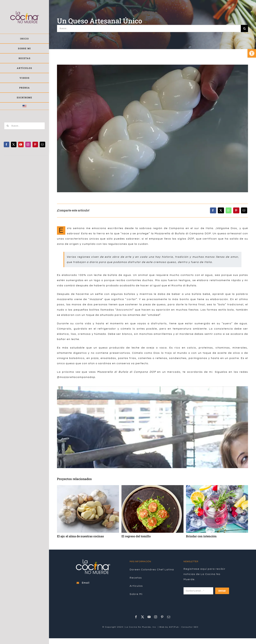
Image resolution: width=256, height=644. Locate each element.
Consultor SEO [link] (190, 627)
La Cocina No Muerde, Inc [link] (141, 627)
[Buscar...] (24, 126)
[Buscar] (8, 126)
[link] (252, 53)
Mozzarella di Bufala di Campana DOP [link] (183, 233)
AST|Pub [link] (174, 627)
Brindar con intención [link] (201, 536)
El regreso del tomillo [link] (136, 536)
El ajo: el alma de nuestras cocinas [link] (80, 536)
